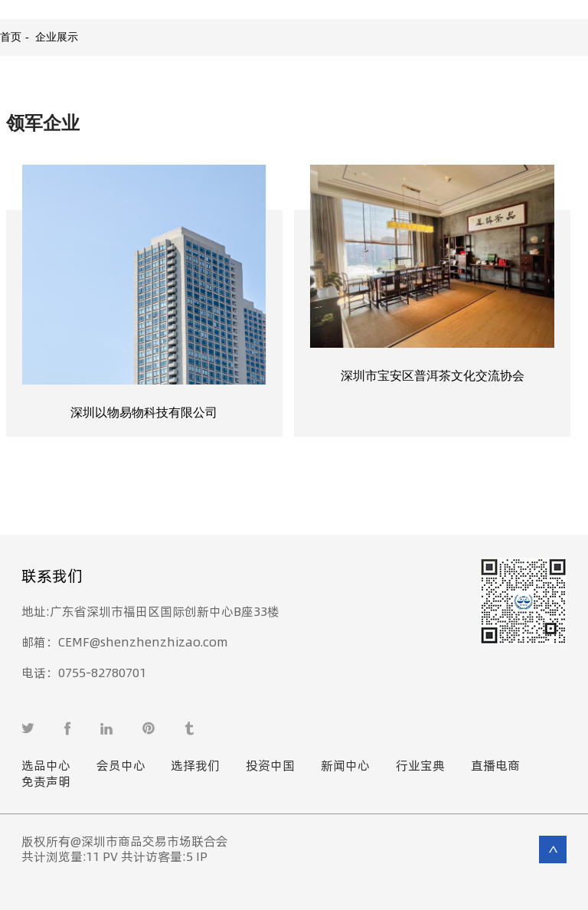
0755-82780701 (97, 673)
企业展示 (57, 37)
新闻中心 (345, 766)
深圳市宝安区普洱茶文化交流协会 (433, 375)
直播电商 (495, 766)
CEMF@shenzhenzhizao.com (131, 642)
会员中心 (121, 766)
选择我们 (195, 766)
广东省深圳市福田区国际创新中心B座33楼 (163, 612)
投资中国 (270, 766)
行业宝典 (420, 766)
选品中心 (46, 766)
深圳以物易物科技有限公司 (144, 412)
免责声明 (46, 782)
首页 (11, 37)
